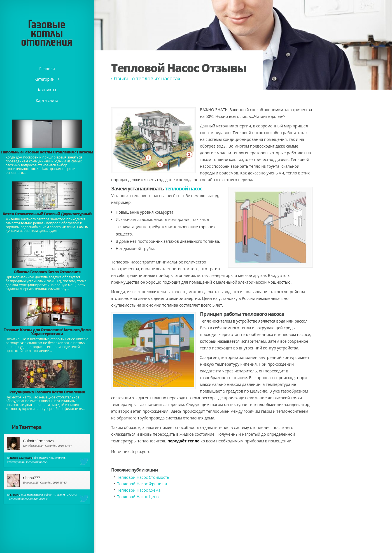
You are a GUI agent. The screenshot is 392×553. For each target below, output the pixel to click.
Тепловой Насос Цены (138, 497)
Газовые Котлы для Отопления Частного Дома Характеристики (47, 332)
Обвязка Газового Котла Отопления (47, 272)
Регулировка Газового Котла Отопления (47, 392)
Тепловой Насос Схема (139, 490)
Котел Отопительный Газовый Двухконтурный (47, 214)
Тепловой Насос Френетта (142, 484)
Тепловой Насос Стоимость (143, 477)
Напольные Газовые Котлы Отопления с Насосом (47, 152)
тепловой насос (184, 188)
